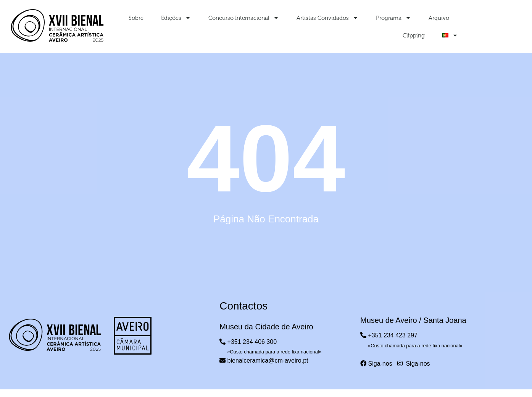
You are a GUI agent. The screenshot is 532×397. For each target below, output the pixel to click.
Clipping (414, 36)
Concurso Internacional (244, 18)
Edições (176, 18)
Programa (393, 18)
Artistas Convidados (327, 18)
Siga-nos (376, 364)
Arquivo (439, 18)
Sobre (136, 18)
